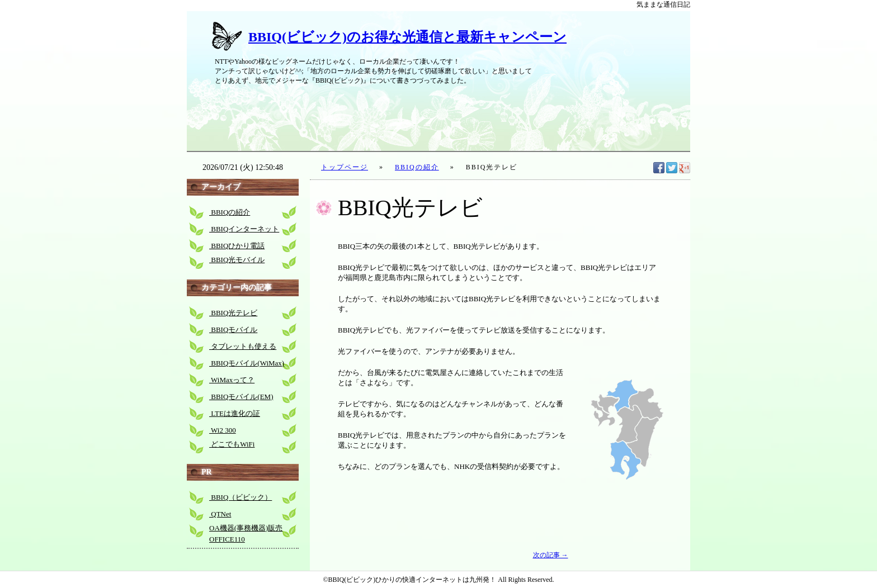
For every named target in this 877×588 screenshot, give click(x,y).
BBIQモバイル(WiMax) (247, 363)
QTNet (220, 514)
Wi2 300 (223, 430)
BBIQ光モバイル (237, 260)
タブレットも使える (243, 346)
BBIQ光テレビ (233, 313)
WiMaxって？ (232, 380)
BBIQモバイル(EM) (241, 397)
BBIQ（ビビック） (241, 497)
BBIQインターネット (244, 229)
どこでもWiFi (232, 444)
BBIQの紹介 (417, 167)
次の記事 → (551, 555)
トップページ (345, 167)
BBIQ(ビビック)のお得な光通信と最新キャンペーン (407, 37)
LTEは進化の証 (235, 413)
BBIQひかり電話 (237, 246)
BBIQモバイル (233, 329)
